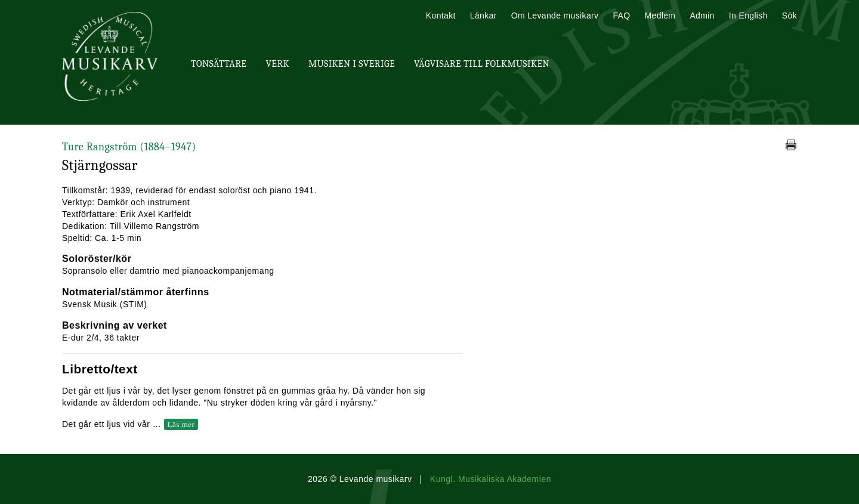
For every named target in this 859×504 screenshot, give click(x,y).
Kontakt (441, 16)
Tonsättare (219, 64)
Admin (702, 16)
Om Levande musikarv (555, 16)
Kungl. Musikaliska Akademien (491, 479)
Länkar (483, 16)
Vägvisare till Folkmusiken (482, 64)
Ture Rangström (129, 147)
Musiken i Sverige (352, 64)
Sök (790, 16)
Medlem (660, 16)
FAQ (621, 16)
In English (748, 16)
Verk (277, 64)
